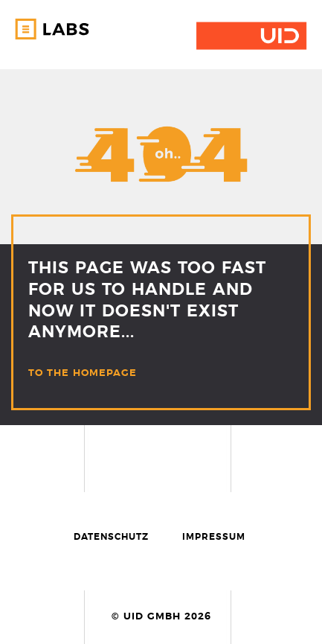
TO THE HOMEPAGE (83, 373)
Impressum (214, 537)
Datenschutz (111, 537)
